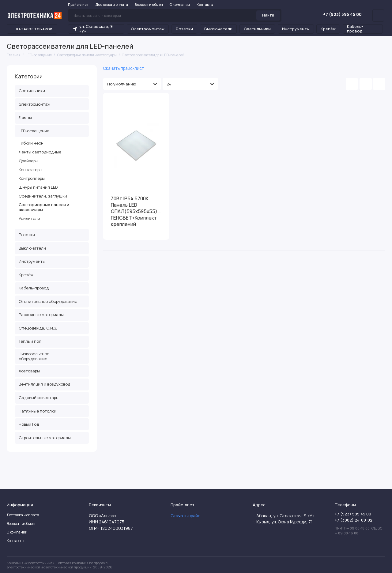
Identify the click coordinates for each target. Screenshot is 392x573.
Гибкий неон (31, 143)
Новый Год (29, 424)
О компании (180, 4)
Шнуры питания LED (38, 187)
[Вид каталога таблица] (379, 84)
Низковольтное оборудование (34, 356)
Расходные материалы (41, 315)
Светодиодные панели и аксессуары (44, 207)
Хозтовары (29, 371)
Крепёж (328, 29)
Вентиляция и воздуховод (44, 384)
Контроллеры (32, 178)
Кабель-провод (355, 29)
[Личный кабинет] (378, 15)
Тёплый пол (30, 341)
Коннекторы (30, 170)
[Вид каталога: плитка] (352, 84)
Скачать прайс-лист (123, 68)
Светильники (257, 29)
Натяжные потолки (38, 411)
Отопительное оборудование (48, 301)
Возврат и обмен (149, 4)
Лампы (25, 117)
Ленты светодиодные (40, 152)
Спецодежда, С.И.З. (38, 328)
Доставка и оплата (112, 4)
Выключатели (218, 29)
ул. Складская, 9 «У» (92, 29)
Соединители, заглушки (43, 196)
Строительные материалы (45, 438)
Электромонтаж (148, 29)
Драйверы (28, 161)
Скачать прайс (185, 516)
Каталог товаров (32, 29)
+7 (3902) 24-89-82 (354, 520)
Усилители (29, 218)
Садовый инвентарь (38, 398)
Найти (268, 15)
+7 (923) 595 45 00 (338, 14)
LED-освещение (52, 131)
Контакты (205, 4)
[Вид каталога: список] (366, 84)
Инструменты (296, 29)
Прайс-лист (78, 4)
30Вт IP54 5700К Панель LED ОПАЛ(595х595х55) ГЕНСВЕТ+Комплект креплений (134, 211)
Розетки (184, 29)
